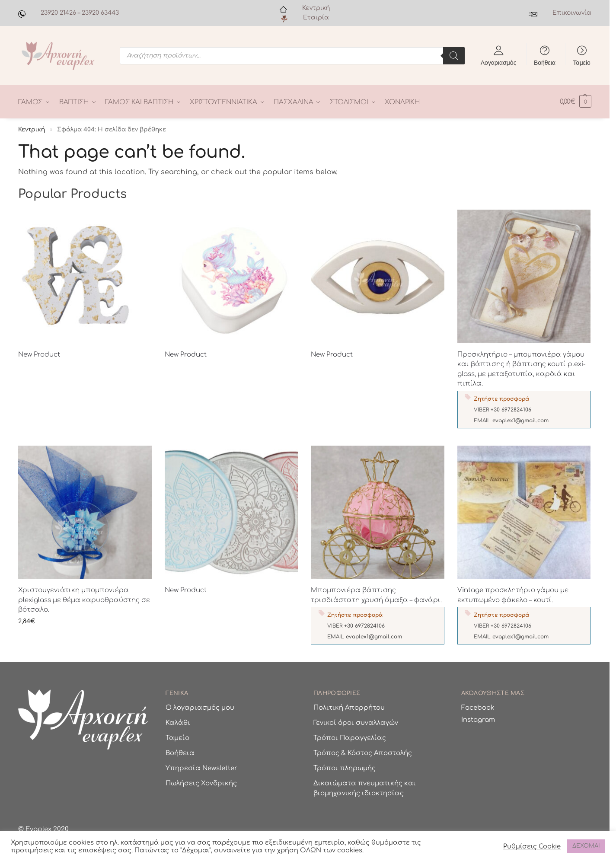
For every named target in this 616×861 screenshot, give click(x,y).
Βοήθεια (545, 62)
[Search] (454, 56)
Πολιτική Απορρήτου (349, 708)
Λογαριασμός (499, 62)
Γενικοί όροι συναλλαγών (356, 723)
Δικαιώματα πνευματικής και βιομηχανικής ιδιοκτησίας (365, 788)
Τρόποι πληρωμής (345, 768)
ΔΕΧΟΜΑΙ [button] (586, 846)
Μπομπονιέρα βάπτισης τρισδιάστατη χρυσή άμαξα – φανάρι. (376, 595)
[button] (576, 102)
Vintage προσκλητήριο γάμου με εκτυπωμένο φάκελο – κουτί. (513, 595)
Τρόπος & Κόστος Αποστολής (363, 753)
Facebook (478, 708)
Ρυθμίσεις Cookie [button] (532, 846)
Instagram (478, 719)
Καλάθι (178, 723)
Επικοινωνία (572, 13)
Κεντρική (316, 8)
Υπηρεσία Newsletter (201, 768)
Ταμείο (582, 62)
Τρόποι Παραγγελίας (350, 738)
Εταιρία (316, 18)
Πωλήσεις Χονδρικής (201, 783)
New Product (39, 354)
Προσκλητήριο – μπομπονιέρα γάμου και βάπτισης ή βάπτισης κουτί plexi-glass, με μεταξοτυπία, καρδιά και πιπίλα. (522, 369)
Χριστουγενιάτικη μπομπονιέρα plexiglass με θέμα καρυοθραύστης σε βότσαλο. (84, 600)
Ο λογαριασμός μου (200, 708)
